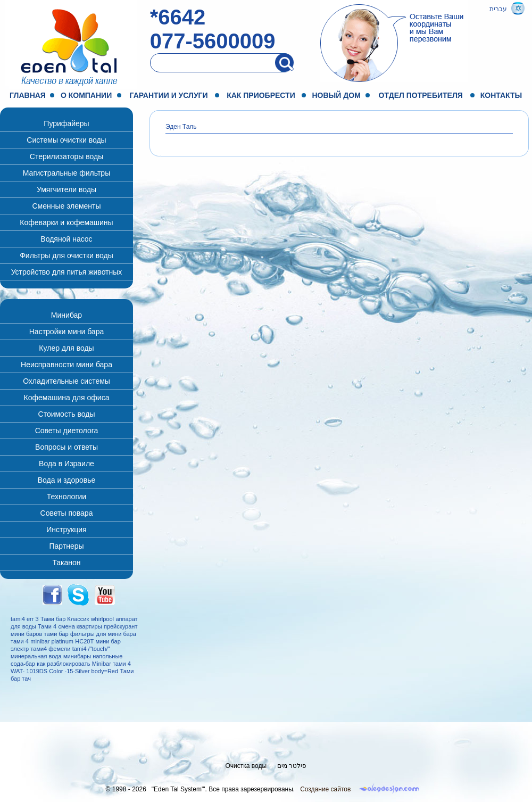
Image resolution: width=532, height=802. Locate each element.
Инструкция (66, 530)
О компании (86, 95)
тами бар (56, 634)
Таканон (66, 563)
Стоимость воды (67, 414)
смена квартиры (80, 626)
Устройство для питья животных (67, 272)
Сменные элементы (66, 206)
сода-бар (23, 664)
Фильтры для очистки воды (66, 255)
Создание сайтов (325, 789)
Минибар (66, 315)
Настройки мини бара (66, 332)
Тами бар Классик (65, 619)
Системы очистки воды (66, 140)
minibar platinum (52, 641)
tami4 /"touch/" (91, 649)
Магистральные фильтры (66, 173)
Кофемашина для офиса (67, 398)
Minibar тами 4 (111, 664)
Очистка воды (246, 766)
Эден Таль (181, 127)
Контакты (501, 95)
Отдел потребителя (421, 95)
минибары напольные (93, 656)
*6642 (178, 17)
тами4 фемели (50, 649)
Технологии (66, 497)
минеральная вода (36, 656)
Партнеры (66, 546)
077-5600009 (213, 41)
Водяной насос (66, 239)
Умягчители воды (66, 189)
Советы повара (67, 513)
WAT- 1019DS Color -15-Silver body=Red (64, 671)
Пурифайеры (66, 123)
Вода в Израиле (66, 464)
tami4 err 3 (25, 619)
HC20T (84, 641)
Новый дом (336, 95)
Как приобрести (261, 95)
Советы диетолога (67, 431)
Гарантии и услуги (169, 95)
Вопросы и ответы (66, 447)
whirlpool (102, 619)
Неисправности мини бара (66, 365)
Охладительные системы (66, 381)
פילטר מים (292, 766)
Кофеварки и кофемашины (66, 222)
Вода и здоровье (67, 480)
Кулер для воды (66, 348)
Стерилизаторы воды (66, 156)
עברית (498, 9)
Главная (28, 95)
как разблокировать (63, 664)
